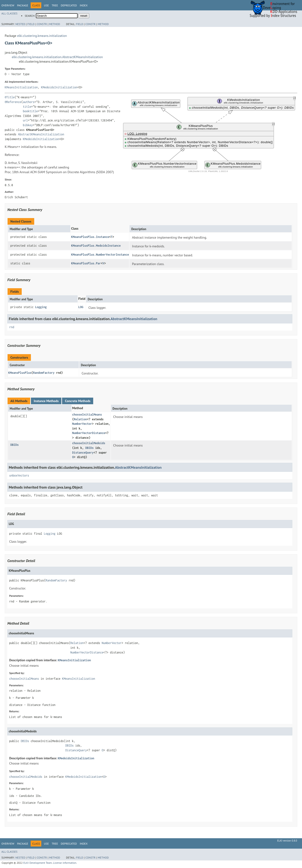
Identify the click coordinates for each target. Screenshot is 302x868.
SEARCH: (30, 16)
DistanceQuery (83, 453)
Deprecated (69, 5)
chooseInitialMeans (87, 415)
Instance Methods (46, 401)
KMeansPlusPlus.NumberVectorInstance (100, 255)
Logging (41, 307)
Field (31, 24)
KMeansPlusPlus (20, 373)
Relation (80, 419)
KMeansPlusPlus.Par (86, 263)
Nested (20, 24)
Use (46, 5)
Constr (42, 24)
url (25, 120)
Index (84, 5)
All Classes (9, 13)
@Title (10, 97)
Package (23, 5)
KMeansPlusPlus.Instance (90, 237)
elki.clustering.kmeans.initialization (42, 36)
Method (55, 24)
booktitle (30, 111)
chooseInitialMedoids (89, 443)
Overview (8, 5)
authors (29, 102)
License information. (65, 863)
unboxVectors (19, 475)
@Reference (13, 102)
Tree (55, 5)
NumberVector (82, 424)
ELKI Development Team (38, 863)
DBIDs (15, 445)
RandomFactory (44, 373)
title (27, 107)
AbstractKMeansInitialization (41, 134)
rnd (12, 327)
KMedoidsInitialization (59, 87)
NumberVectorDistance (89, 433)
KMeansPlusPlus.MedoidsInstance (96, 246)
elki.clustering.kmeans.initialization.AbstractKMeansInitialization (57, 57)
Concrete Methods (78, 401)
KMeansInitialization (21, 87)
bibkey (28, 125)
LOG (81, 307)
